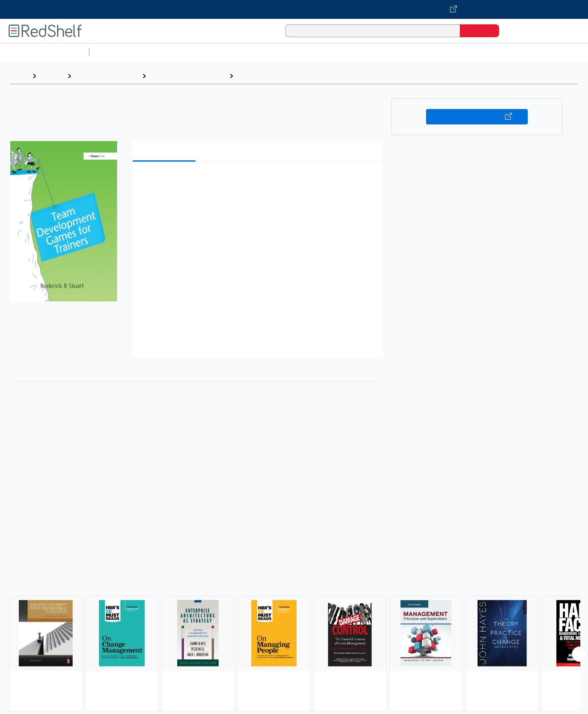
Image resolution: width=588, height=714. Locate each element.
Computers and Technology (244, 52)
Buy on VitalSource (477, 117)
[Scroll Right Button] (579, 654)
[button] (259, 181)
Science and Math (168, 52)
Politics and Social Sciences (421, 52)
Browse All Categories (44, 52)
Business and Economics (332, 52)
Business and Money (107, 76)
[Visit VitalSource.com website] (294, 9)
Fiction (483, 52)
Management (259, 76)
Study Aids (115, 52)
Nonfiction (518, 52)
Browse (52, 76)
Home (19, 76)
